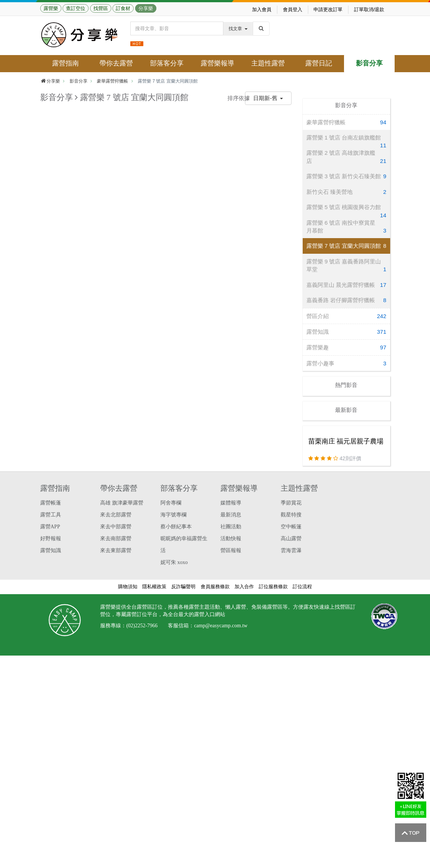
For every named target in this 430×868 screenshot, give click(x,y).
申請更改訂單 (328, 9)
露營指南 (66, 63)
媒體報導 (231, 503)
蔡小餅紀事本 (176, 527)
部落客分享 (167, 63)
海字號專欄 (173, 515)
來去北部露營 (116, 515)
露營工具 (51, 515)
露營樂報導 (217, 63)
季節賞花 (291, 503)
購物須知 (128, 587)
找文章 (238, 29)
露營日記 (319, 63)
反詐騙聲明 (183, 587)
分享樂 (146, 8)
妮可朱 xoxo (174, 562)
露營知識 (346, 332)
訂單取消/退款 (369, 9)
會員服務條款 (215, 587)
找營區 (101, 8)
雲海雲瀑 (291, 550)
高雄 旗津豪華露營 (122, 503)
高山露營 (291, 539)
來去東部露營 (116, 550)
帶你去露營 (116, 63)
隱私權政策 (154, 587)
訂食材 (123, 8)
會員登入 (293, 9)
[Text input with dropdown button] (177, 28)
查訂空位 (76, 8)
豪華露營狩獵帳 (112, 81)
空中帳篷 (291, 527)
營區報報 (231, 550)
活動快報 (231, 539)
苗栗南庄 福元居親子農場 (346, 441)
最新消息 (231, 515)
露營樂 (51, 8)
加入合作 (244, 587)
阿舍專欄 (171, 503)
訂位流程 (302, 587)
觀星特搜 (291, 515)
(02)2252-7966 (142, 626)
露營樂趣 (346, 347)
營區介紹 (346, 316)
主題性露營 (268, 63)
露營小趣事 (346, 363)
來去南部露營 (116, 539)
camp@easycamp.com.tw (221, 626)
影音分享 (369, 63)
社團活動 (231, 527)
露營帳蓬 (51, 503)
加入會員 (262, 9)
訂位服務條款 (273, 587)
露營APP (50, 527)
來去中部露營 (116, 527)
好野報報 (51, 539)
